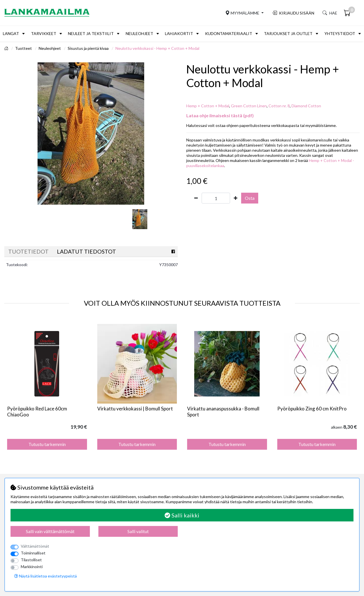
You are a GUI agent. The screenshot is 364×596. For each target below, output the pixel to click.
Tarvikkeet (44, 33)
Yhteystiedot (340, 33)
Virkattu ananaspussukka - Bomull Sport (223, 411)
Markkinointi (32, 567)
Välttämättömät (35, 546)
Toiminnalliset (33, 553)
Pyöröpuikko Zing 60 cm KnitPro (312, 409)
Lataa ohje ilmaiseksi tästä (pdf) (220, 115)
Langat (11, 33)
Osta (250, 198)
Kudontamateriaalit (229, 33)
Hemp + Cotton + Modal (208, 106)
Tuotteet (24, 48)
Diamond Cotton (306, 106)
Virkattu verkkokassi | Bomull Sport (135, 409)
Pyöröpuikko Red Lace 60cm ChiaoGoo (37, 411)
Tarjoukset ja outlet (288, 33)
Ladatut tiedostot (86, 251)
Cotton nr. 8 (279, 106)
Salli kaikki (182, 515)
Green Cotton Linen (249, 106)
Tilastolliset (31, 560)
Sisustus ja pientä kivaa (89, 48)
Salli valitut (138, 531)
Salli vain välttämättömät (50, 531)
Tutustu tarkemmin (47, 444)
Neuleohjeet (139, 33)
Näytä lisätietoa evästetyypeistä (45, 576)
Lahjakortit (179, 33)
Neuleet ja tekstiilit (91, 33)
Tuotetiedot (28, 251)
